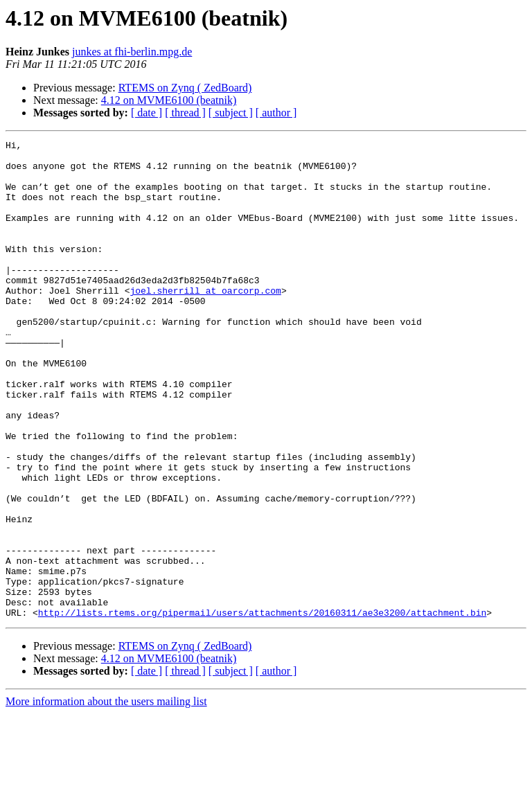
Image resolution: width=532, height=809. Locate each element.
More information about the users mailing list (106, 797)
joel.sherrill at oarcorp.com (205, 321)
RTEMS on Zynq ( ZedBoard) (185, 88)
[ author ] (276, 113)
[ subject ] (231, 113)
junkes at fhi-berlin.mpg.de (132, 52)
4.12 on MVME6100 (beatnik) (169, 100)
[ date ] (147, 113)
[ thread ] (185, 113)
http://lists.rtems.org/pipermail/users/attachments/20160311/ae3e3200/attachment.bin (262, 708)
